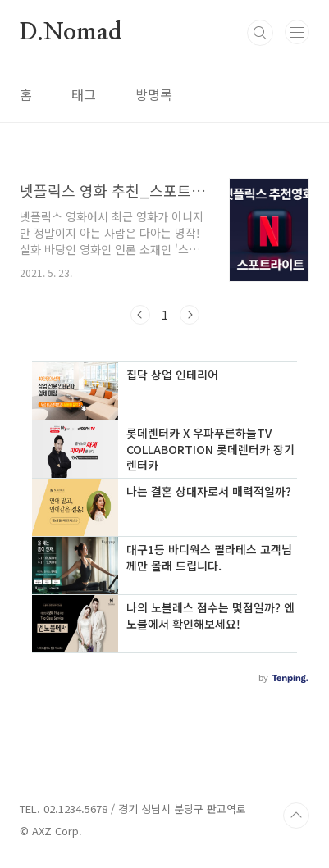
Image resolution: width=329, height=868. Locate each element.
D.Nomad (71, 33)
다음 (190, 315)
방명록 (154, 94)
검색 (260, 33)
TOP (296, 816)
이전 (140, 315)
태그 (84, 94)
